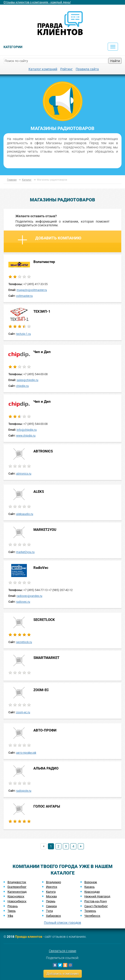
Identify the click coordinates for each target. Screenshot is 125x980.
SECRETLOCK (44, 620)
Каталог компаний (43, 69)
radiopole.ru (24, 791)
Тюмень (90, 911)
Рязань (13, 906)
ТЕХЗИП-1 (42, 311)
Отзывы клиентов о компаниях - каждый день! (37, 2)
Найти (115, 61)
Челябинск (92, 916)
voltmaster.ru (24, 296)
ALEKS (39, 492)
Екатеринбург (17, 887)
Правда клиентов (29, 937)
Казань (89, 887)
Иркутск (52, 887)
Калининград (17, 892)
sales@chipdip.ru (27, 380)
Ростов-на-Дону (96, 901)
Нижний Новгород (97, 896)
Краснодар (92, 892)
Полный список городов (62, 923)
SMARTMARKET (46, 658)
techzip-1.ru (23, 334)
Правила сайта (87, 69)
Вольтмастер (44, 262)
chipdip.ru (22, 386)
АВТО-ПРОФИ (45, 730)
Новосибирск (17, 901)
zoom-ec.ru (23, 712)
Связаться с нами (62, 951)
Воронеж (91, 882)
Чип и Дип (42, 352)
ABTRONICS (43, 451)
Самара (51, 906)
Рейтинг (66, 69)
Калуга (51, 892)
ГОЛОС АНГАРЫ (47, 806)
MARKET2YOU (45, 530)
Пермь (51, 901)
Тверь (12, 911)
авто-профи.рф (26, 753)
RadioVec (41, 568)
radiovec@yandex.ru (29, 596)
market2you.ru (25, 552)
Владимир (54, 882)
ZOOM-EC (41, 690)
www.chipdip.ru (26, 436)
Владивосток (17, 882)
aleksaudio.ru (25, 514)
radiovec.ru (23, 602)
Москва (51, 896)
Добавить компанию (50, 240)
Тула (49, 911)
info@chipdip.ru (27, 430)
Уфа (10, 916)
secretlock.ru (24, 642)
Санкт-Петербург (96, 906)
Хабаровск (54, 916)
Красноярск (16, 896)
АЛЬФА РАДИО (46, 768)
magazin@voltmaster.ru (32, 290)
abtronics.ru (24, 474)
